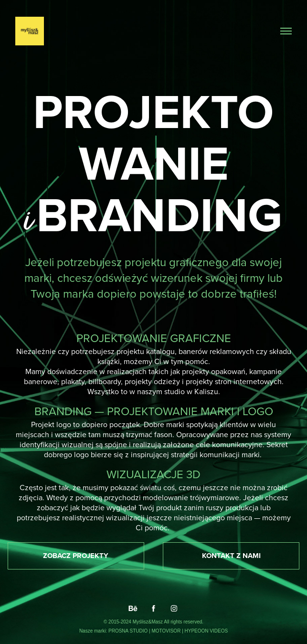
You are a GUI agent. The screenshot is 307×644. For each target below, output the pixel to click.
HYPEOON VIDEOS (206, 631)
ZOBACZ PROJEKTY (76, 556)
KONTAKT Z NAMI (231, 556)
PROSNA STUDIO (129, 631)
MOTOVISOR (167, 631)
